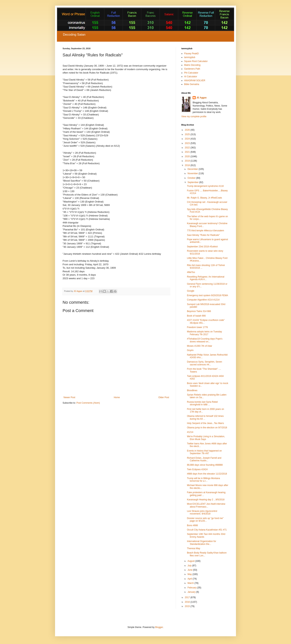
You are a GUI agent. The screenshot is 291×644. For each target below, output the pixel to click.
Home (117, 397)
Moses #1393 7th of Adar (199, 346)
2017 (188, 597)
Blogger (159, 627)
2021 (188, 152)
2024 (188, 139)
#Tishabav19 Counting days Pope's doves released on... (205, 340)
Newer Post (69, 397)
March (191, 583)
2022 (188, 148)
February (192, 588)
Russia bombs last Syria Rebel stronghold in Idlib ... (202, 403)
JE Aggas (201, 98)
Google (191, 291)
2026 (188, 130)
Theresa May (194, 548)
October (192, 178)
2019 (188, 161)
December (193, 169)
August (191, 561)
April (190, 579)
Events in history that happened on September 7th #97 (204, 452)
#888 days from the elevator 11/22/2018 (207, 474)
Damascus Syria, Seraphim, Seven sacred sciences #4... (204, 363)
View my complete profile (194, 117)
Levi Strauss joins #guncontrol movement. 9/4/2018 (202, 512)
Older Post (164, 397)
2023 (188, 143)
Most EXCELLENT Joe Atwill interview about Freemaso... (206, 505)
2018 (188, 165)
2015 (188, 606)
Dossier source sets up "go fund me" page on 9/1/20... (205, 520)
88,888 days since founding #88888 (205, 465)
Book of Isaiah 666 (196, 316)
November (193, 173)
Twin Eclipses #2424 (197, 469)
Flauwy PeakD (191, 54)
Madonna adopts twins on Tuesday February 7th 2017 (204, 333)
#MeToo (191, 272)
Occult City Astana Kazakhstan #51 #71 (207, 530)
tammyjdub (190, 57)
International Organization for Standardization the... (202, 543)
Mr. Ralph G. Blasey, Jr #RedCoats (204, 198)
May (190, 574)
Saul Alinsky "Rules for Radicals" (203, 235)
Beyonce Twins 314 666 (199, 311)
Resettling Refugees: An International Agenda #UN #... (206, 278)
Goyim (190, 350)
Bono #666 (192, 525)
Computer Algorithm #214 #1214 (203, 300)
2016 (188, 602)
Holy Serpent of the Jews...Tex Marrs (205, 423)
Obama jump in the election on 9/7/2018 (207, 428)
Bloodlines (192, 390)
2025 (188, 134)
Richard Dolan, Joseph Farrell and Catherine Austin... (204, 459)
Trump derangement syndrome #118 (205, 186)
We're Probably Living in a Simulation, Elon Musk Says (206, 438)
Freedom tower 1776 (197, 327)
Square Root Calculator (196, 61)
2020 (188, 156)
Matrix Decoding (192, 65)
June (190, 570)
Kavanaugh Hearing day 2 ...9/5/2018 (206, 500)
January (192, 592)
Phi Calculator (191, 73)
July (190, 566)
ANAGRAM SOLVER (195, 80)
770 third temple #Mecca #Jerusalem (206, 231)
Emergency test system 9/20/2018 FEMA (208, 295)
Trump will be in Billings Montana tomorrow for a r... (203, 480)
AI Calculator (191, 77)
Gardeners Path (192, 69)
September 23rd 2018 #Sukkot (202, 247)
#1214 (190, 432)
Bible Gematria (192, 84)
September (193, 182)
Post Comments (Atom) (88, 403)
